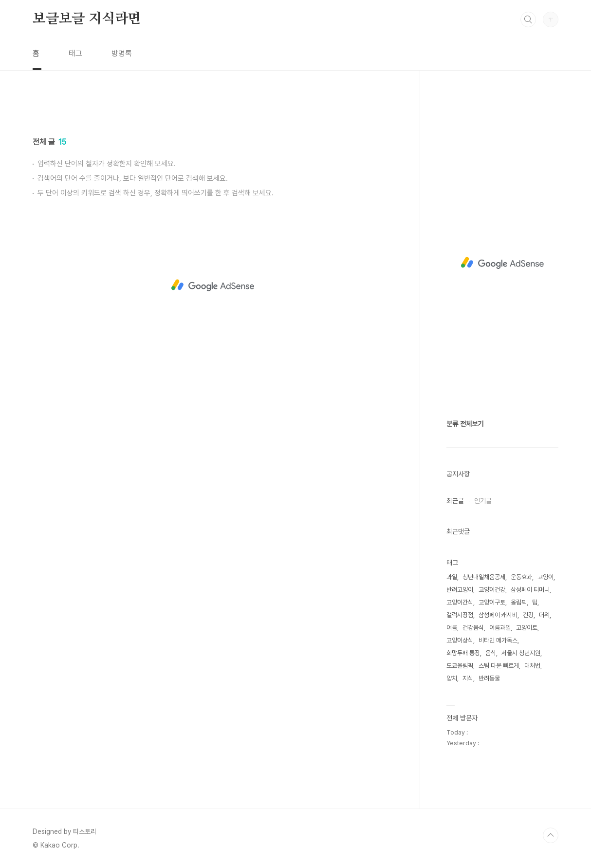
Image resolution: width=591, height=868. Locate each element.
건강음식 (473, 628)
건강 (528, 615)
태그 (75, 53)
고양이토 (527, 628)
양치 (452, 678)
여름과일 (500, 628)
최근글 (455, 501)
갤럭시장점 (460, 615)
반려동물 (489, 678)
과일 (452, 577)
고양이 (545, 577)
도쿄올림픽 (460, 666)
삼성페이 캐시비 (498, 615)
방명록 (122, 53)
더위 (544, 615)
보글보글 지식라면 (87, 19)
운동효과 (521, 577)
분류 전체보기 (465, 424)
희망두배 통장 (463, 653)
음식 (491, 653)
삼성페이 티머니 (530, 590)
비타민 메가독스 (498, 640)
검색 (528, 19)
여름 (452, 628)
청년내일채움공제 (484, 577)
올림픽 (519, 602)
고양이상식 (460, 640)
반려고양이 (460, 590)
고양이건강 (492, 590)
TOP (551, 835)
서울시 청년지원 (521, 653)
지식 (468, 678)
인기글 (483, 501)
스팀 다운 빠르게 (499, 666)
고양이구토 (492, 602)
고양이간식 (460, 602)
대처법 (532, 666)
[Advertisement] (213, 189)
